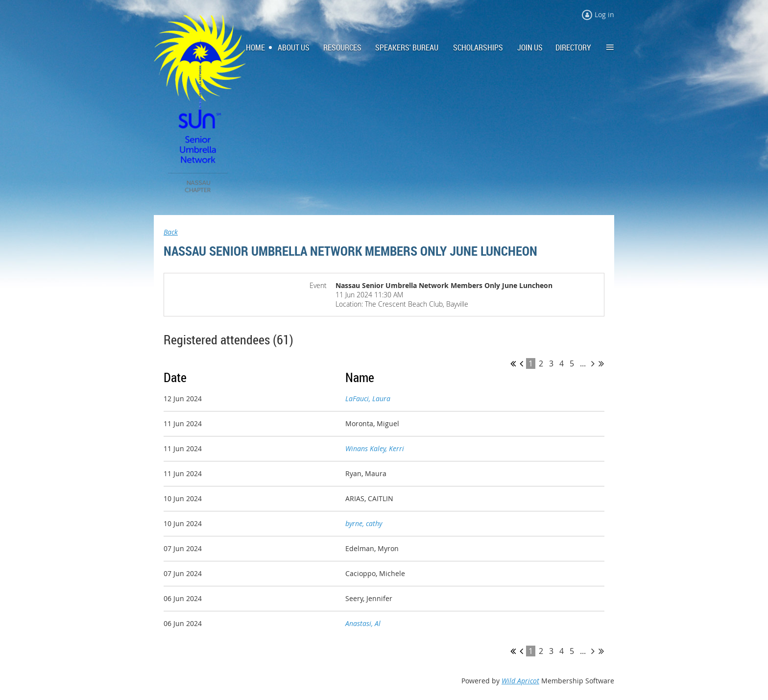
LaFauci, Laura (368, 398)
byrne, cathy (364, 523)
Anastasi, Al (363, 623)
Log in (604, 14)
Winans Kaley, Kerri (375, 448)
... (583, 363)
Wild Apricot (520, 681)
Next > (593, 363)
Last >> (601, 363)
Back (171, 232)
